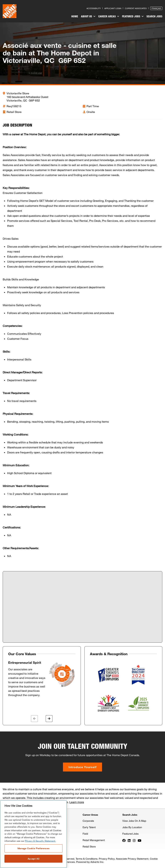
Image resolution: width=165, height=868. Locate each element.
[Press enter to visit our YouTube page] (139, 840)
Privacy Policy (107, 859)
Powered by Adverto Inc (90, 862)
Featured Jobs (133, 16)
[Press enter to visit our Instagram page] (134, 840)
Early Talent (89, 827)
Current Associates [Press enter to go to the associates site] (136, 8)
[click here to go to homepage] (10, 11)
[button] (34, 719)
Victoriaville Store (18, 93)
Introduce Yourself (82, 767)
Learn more (77, 802)
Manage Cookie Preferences (33, 848)
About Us (88, 16)
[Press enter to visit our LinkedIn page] (129, 840)
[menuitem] (75, 17)
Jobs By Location (132, 827)
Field (85, 834)
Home (75, 16)
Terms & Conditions (87, 859)
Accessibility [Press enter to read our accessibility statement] (94, 8)
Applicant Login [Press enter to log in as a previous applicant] (113, 8)
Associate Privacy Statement (132, 859)
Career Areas (109, 16)
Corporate (88, 821)
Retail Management (94, 840)
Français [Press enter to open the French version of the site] (156, 8)
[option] (42, 679)
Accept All (34, 859)
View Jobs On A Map (134, 821)
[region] (33, 834)
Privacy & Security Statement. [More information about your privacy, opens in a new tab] (40, 841)
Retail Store (89, 846)
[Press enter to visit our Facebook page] (124, 840)
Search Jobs (154, 16)
